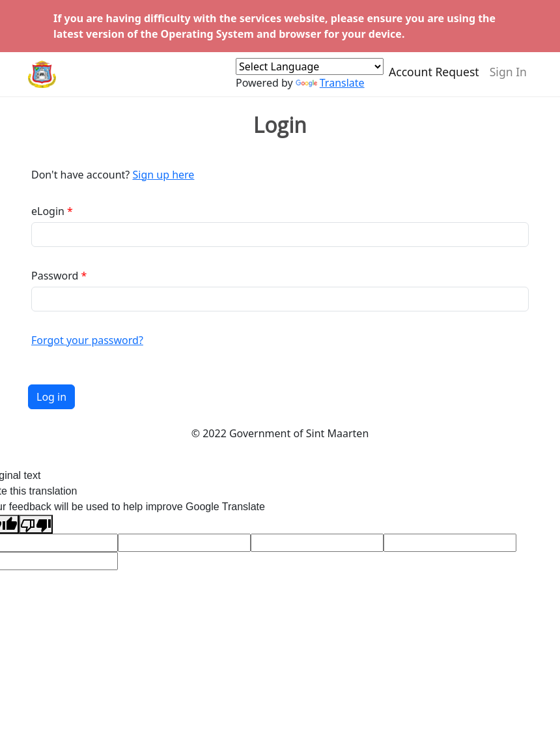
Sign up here (163, 175)
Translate (330, 88)
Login (280, 125)
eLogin (48, 211)
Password (55, 276)
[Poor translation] (36, 524)
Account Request (434, 77)
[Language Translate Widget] (310, 72)
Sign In (508, 77)
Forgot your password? (87, 340)
